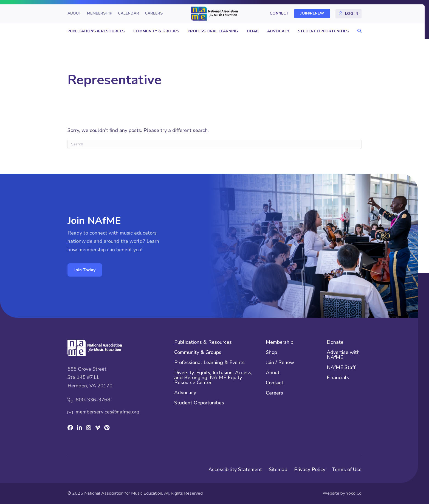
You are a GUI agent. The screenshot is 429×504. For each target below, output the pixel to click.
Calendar (129, 14)
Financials (338, 378)
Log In (352, 14)
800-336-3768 (93, 400)
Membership (100, 14)
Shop (271, 353)
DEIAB (253, 31)
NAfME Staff (341, 368)
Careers (154, 14)
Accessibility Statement (235, 469)
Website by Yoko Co (342, 493)
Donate (335, 343)
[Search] (214, 144)
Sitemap (278, 469)
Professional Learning (213, 31)
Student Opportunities (323, 31)
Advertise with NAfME (343, 355)
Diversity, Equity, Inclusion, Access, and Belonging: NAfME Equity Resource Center (213, 378)
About (74, 14)
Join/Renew (312, 14)
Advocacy (278, 31)
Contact (275, 383)
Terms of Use (347, 469)
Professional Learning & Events (209, 363)
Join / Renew (280, 363)
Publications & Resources (96, 31)
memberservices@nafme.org (108, 412)
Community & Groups (156, 31)
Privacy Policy (310, 469)
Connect (279, 14)
